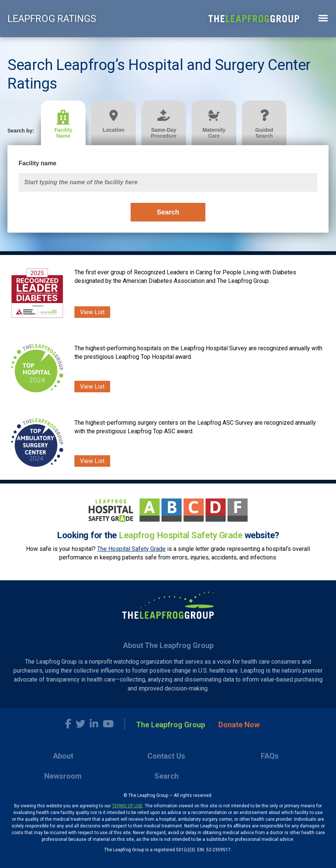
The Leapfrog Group (171, 725)
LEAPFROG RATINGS (52, 19)
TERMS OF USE (127, 806)
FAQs (270, 756)
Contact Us (166, 756)
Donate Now (239, 725)
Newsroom (63, 776)
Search (168, 212)
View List (92, 312)
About (63, 756)
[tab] (66, 123)
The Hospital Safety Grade (131, 549)
